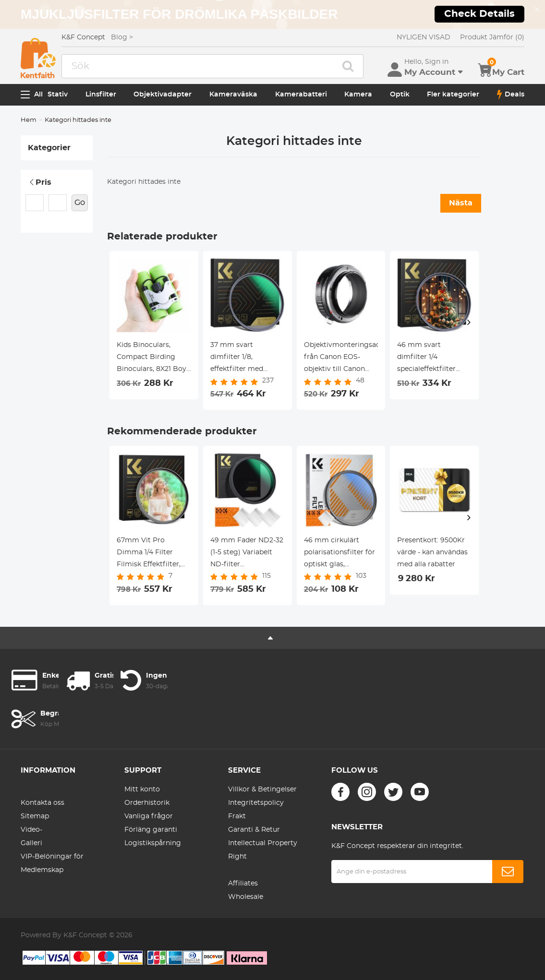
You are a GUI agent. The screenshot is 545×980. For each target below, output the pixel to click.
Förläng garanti (151, 830)
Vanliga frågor (149, 816)
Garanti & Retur (254, 830)
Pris (40, 182)
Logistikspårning (153, 843)
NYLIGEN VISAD (424, 37)
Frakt (237, 816)
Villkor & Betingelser (262, 789)
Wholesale (246, 897)
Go (80, 203)
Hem (29, 120)
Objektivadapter (163, 95)
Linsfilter (101, 95)
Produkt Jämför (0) (492, 37)
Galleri (31, 843)
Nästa (461, 203)
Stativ (58, 95)
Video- (31, 830)
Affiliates (243, 884)
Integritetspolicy (256, 803)
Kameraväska (233, 95)
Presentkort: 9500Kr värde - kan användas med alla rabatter (432, 552)
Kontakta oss (42, 803)
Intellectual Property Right (263, 850)
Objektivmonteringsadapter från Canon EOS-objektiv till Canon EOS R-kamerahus (341, 359)
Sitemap (35, 816)
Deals (511, 95)
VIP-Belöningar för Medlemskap (52, 863)
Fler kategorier (453, 95)
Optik (400, 95)
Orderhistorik (147, 803)
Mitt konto (142, 789)
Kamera (358, 95)
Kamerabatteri (301, 95)
